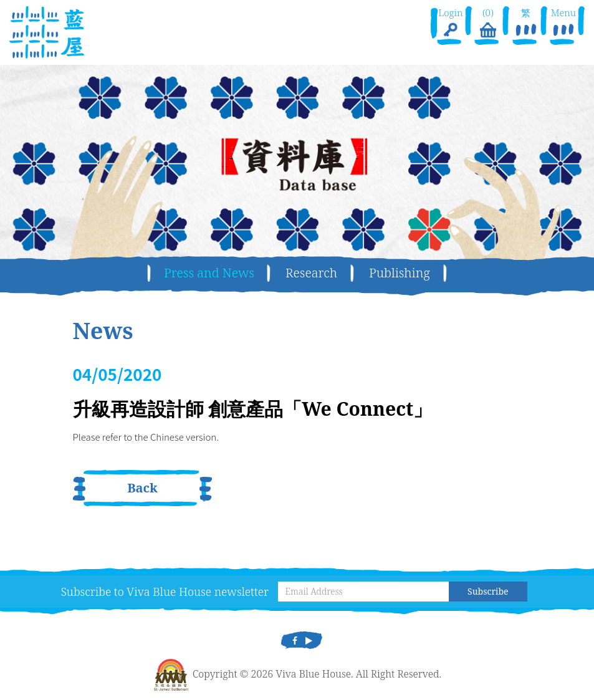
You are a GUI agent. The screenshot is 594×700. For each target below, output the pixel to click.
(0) (488, 23)
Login (450, 23)
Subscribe (488, 591)
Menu (563, 23)
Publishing (400, 273)
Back (142, 488)
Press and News (209, 273)
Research (311, 273)
